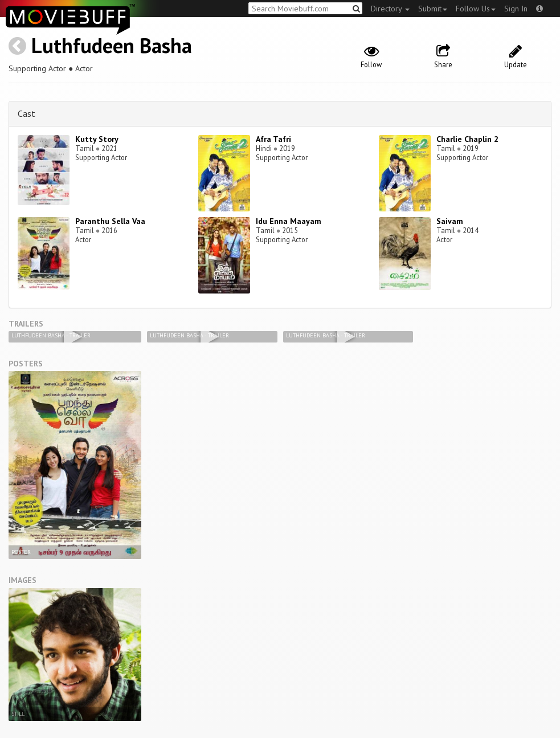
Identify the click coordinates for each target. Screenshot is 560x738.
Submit (433, 9)
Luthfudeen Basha (112, 45)
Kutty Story (97, 139)
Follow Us (476, 9)
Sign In (516, 9)
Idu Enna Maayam (289, 221)
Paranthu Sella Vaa (110, 221)
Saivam (450, 221)
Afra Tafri (273, 139)
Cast (26, 113)
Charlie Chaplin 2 (467, 139)
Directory (390, 9)
